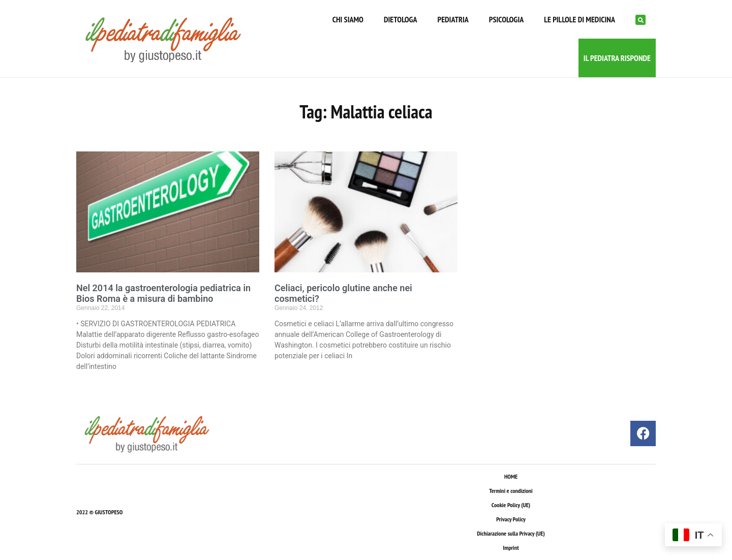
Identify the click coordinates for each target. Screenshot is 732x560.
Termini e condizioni (511, 491)
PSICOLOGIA (506, 19)
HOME (511, 476)
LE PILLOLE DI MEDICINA (579, 19)
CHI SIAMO (348, 19)
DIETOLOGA (401, 19)
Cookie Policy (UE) (511, 505)
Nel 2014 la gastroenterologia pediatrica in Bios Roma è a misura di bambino (163, 293)
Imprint (511, 548)
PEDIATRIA (453, 19)
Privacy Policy (511, 519)
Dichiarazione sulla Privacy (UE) (511, 533)
